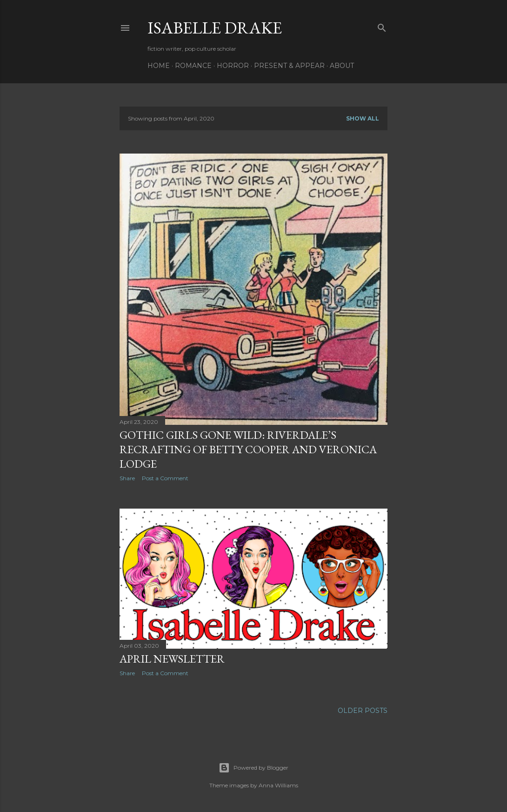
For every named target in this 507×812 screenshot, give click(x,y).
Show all (363, 118)
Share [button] (127, 478)
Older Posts (363, 711)
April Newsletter (172, 659)
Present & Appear (289, 66)
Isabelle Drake (215, 28)
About (342, 66)
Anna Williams (278, 785)
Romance (193, 66)
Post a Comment (165, 478)
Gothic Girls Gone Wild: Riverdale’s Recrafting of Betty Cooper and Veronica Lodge (248, 449)
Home (159, 66)
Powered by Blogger (253, 768)
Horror (233, 66)
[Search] (382, 26)
